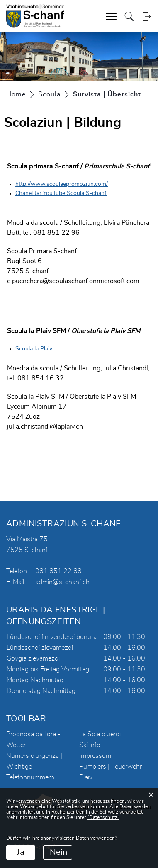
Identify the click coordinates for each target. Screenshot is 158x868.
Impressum (95, 756)
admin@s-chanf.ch (62, 582)
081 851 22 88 (58, 571)
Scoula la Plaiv (34, 349)
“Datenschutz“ (103, 817)
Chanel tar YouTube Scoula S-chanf (61, 193)
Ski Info (90, 745)
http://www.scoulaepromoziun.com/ (62, 184)
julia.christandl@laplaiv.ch (45, 427)
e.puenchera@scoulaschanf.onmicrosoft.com (73, 281)
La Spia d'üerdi (100, 734)
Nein (58, 852)
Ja (21, 852)
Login (147, 16)
